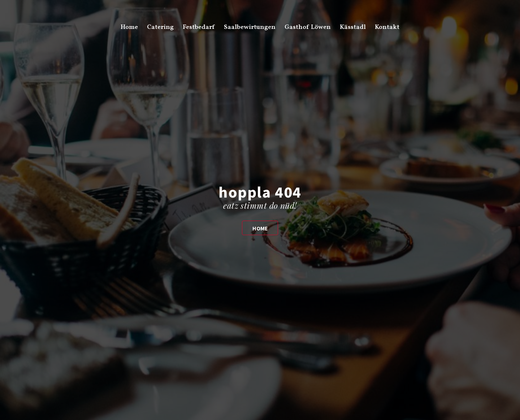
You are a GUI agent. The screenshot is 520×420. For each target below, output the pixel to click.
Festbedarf (199, 27)
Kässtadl (353, 27)
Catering (160, 27)
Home (129, 27)
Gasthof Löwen (308, 27)
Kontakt (387, 27)
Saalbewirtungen (250, 27)
